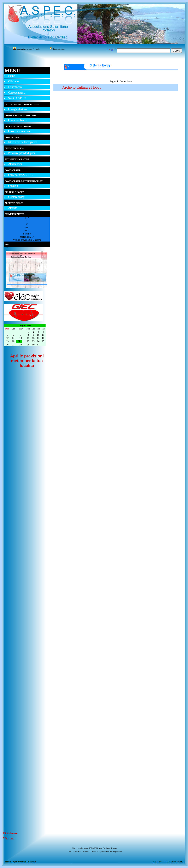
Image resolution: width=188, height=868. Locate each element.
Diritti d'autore (10, 833)
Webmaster (9, 838)
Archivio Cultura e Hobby (82, 87)
